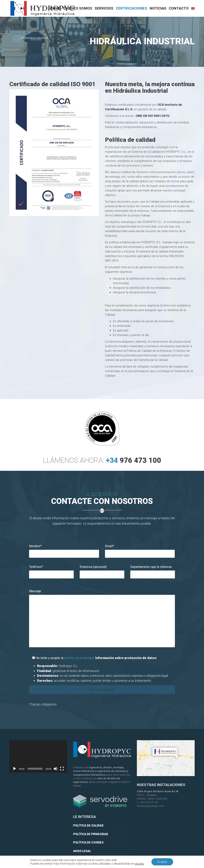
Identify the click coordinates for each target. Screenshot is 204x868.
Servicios (104, 8)
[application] (38, 756)
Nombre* (35, 546)
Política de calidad (88, 826)
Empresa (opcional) (93, 567)
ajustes (139, 864)
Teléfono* (36, 567)
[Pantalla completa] (62, 769)
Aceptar (162, 862)
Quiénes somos (78, 8)
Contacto (179, 8)
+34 (133, 466)
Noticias (158, 8)
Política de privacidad (91, 834)
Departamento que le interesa (151, 567)
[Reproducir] (15, 769)
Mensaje (35, 591)
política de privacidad (79, 658)
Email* (109, 546)
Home (55, 8)
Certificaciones (131, 8)
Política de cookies (88, 842)
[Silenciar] (56, 769)
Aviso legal (82, 851)
